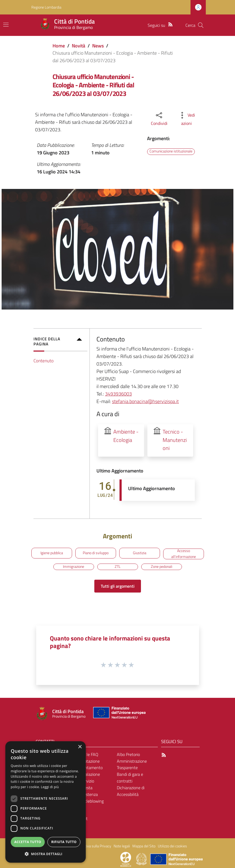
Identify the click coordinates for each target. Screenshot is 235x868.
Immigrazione (74, 567)
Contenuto (44, 361)
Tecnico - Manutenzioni (175, 440)
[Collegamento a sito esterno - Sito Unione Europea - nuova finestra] (119, 714)
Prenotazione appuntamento (89, 764)
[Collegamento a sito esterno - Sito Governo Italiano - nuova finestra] (142, 859)
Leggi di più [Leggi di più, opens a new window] (50, 787)
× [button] (80, 747)
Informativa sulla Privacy (92, 846)
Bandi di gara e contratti (130, 778)
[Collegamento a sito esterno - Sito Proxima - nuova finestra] (126, 859)
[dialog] (46, 802)
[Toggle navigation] (6, 25)
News (98, 46)
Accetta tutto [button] (28, 842)
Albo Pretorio (128, 754)
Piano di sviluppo (96, 553)
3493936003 (118, 394)
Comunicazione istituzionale (171, 151)
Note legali (122, 846)
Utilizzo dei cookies (172, 846)
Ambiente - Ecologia (126, 436)
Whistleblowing (90, 801)
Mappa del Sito (144, 846)
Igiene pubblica (52, 553)
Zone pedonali (162, 567)
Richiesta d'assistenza (87, 791)
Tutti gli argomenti (118, 586)
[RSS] (170, 24)
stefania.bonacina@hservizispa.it (145, 401)
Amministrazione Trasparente (132, 764)
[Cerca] (201, 25)
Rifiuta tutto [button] (64, 842)
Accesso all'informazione (184, 554)
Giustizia (140, 553)
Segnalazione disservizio (88, 778)
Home (59, 46)
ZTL (118, 567)
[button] (46, 854)
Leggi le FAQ (87, 754)
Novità (79, 46)
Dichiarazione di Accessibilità (131, 791)
